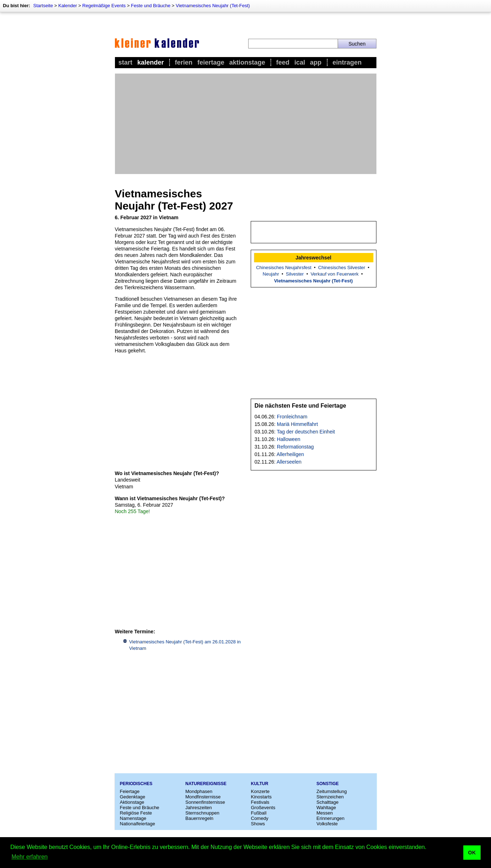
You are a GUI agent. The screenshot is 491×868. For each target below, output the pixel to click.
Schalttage (327, 802)
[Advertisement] (246, 124)
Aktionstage (247, 62)
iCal (300, 62)
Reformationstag (295, 447)
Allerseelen (289, 462)
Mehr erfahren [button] (30, 857)
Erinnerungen (330, 818)
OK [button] (472, 853)
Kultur (260, 784)
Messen (325, 813)
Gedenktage (133, 797)
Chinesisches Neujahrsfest (284, 268)
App (316, 62)
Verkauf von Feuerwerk (335, 274)
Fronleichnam (292, 417)
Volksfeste (327, 824)
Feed (283, 62)
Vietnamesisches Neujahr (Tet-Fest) (213, 6)
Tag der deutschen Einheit (306, 432)
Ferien (184, 62)
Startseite (43, 6)
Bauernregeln (199, 818)
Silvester (295, 274)
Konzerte (260, 791)
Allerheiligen (290, 454)
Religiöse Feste (136, 813)
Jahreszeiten (199, 808)
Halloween (289, 439)
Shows (258, 824)
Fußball (259, 813)
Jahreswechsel (314, 258)
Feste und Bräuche (151, 6)
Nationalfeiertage (138, 824)
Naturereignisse (206, 784)
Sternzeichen (330, 797)
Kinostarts (261, 797)
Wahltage (326, 808)
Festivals (260, 802)
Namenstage (133, 818)
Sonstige (328, 784)
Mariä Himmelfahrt (297, 424)
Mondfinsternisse (203, 797)
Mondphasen (199, 791)
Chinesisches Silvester (342, 268)
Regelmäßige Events (104, 6)
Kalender (68, 6)
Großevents (263, 808)
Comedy (260, 818)
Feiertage (211, 62)
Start (126, 62)
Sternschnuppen (202, 813)
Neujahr (271, 274)
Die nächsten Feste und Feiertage (300, 406)
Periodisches (136, 784)
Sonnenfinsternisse (205, 802)
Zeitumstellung (332, 791)
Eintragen (347, 62)
